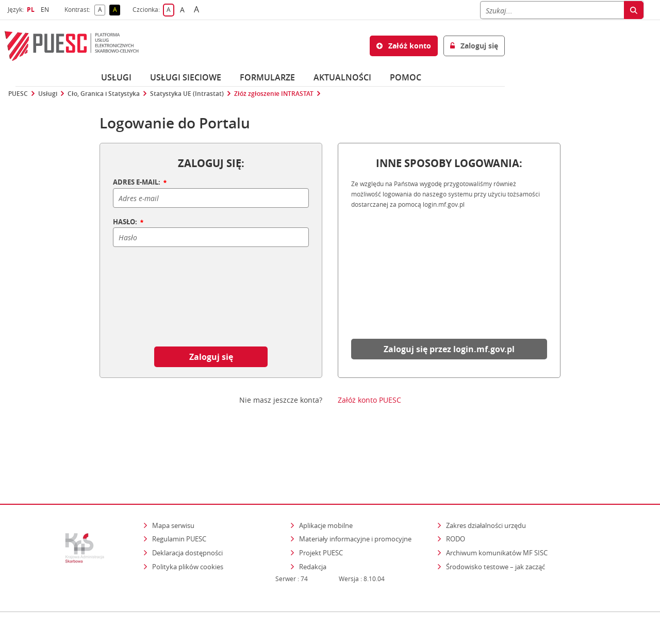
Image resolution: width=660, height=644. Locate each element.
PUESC (18, 94)
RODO (456, 494)
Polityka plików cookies (188, 522)
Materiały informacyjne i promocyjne (355, 494)
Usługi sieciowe (186, 77)
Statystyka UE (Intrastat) (187, 94)
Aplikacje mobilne (326, 481)
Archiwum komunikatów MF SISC (497, 508)
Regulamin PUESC (179, 494)
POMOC (406, 77)
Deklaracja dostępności (187, 508)
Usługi (116, 77)
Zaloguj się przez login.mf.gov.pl (449, 349)
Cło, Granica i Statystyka (104, 94)
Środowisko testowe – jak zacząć (496, 522)
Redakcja (313, 522)
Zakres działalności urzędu (487, 480)
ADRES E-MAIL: (141, 183)
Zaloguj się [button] (474, 46)
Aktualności (342, 77)
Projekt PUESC (321, 508)
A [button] (102, 10)
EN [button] (46, 10)
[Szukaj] (552, 10)
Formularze (267, 77)
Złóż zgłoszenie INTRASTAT (274, 94)
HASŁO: (129, 222)
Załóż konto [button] (404, 46)
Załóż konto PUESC (369, 400)
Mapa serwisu (173, 481)
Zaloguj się (211, 357)
